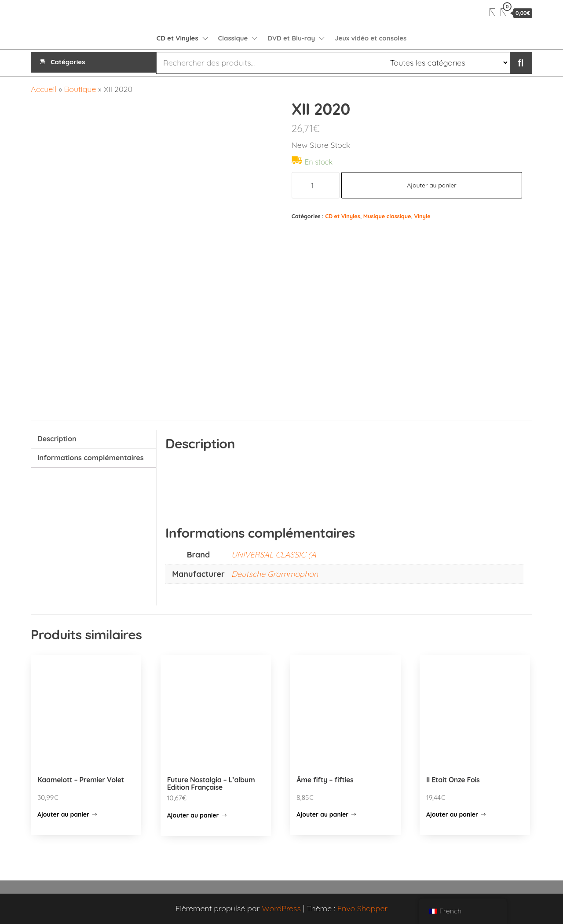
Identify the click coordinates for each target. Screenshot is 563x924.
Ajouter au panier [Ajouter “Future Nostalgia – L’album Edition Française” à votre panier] (193, 815)
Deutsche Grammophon (275, 574)
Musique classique (387, 216)
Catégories (68, 63)
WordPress (281, 908)
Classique (233, 38)
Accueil (44, 89)
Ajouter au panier (432, 185)
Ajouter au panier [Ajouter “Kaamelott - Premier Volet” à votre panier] (63, 814)
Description (57, 439)
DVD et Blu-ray (291, 38)
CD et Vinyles (177, 38)
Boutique (80, 89)
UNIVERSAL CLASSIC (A (274, 555)
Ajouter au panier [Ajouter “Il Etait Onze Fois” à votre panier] (452, 814)
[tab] (93, 439)
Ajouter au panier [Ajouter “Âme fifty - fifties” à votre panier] (322, 814)
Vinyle (422, 216)
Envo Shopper (362, 908)
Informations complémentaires (91, 458)
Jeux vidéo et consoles (371, 38)
